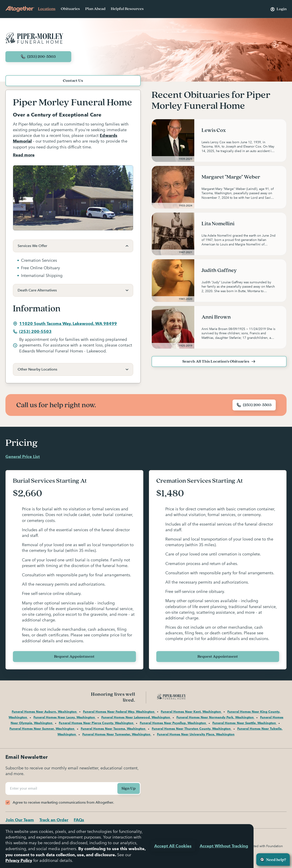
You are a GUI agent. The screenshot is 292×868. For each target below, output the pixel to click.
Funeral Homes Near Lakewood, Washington (136, 717)
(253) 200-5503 (32, 331)
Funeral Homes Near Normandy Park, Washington (215, 717)
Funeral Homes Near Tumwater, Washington (117, 734)
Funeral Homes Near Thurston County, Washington (192, 729)
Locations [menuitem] (47, 9)
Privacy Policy (19, 860)
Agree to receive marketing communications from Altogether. (63, 802)
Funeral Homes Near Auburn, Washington (45, 712)
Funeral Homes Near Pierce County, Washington (96, 723)
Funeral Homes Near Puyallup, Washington (173, 723)
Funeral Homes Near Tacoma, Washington (114, 729)
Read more (24, 155)
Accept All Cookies (173, 846)
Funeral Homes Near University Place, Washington (196, 734)
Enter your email (24, 788)
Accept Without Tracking (224, 846)
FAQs (79, 820)
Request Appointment (74, 657)
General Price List (23, 457)
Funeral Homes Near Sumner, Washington (42, 729)
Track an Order (54, 820)
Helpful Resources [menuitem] (127, 9)
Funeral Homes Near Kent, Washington (191, 712)
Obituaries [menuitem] (70, 9)
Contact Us (73, 81)
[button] (73, 246)
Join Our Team (20, 820)
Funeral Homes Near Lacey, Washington (65, 717)
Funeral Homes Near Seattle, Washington (245, 723)
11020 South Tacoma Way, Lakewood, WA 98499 (65, 324)
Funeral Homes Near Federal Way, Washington (119, 712)
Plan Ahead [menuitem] (95, 9)
